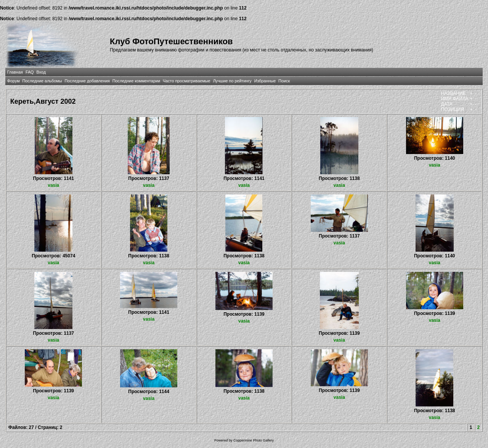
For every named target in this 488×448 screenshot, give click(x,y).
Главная (15, 72)
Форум (14, 81)
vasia (53, 185)
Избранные (265, 81)
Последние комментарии (136, 81)
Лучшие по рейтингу (232, 81)
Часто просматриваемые (187, 81)
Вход (41, 72)
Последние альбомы (42, 81)
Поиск (284, 81)
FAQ (30, 72)
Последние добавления (87, 81)
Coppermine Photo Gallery (254, 440)
